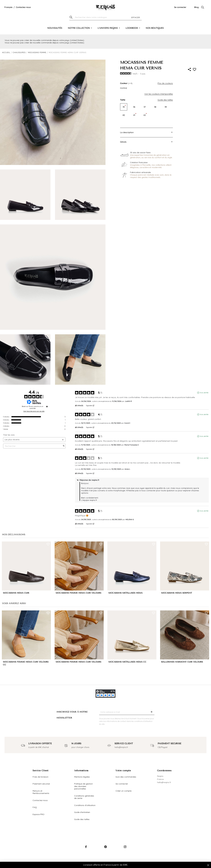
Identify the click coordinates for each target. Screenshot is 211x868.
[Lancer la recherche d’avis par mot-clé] (64, 446)
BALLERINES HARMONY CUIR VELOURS (182, 662)
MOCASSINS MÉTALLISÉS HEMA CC (127, 662)
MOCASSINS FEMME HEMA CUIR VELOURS (78, 593)
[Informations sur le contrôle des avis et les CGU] (47, 407)
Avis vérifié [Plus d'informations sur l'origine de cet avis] (204, 393)
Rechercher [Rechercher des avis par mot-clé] (33, 446)
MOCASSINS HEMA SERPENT (177, 593)
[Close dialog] (208, 865)
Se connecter (180, 7)
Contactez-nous (23, 7)
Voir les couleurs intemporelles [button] (159, 94)
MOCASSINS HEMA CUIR (16, 593)
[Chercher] (106, 17)
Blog (196, 7)
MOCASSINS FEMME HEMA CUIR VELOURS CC (26, 663)
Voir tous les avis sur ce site (34, 411)
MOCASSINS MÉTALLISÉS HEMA (125, 593)
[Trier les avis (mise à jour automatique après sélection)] (34, 440)
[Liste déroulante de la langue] (8, 7)
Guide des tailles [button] (165, 100)
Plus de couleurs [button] (165, 83)
